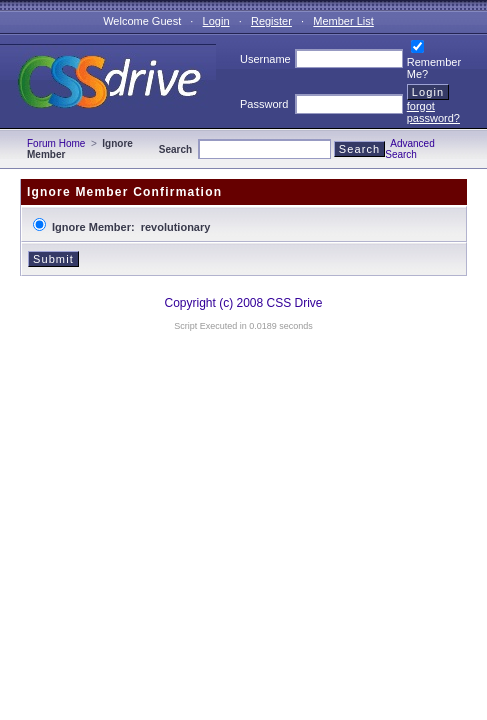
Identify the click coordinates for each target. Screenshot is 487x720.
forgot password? (433, 112)
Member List (343, 21)
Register (271, 21)
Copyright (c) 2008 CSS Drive (243, 303)
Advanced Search (410, 149)
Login (216, 21)
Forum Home (56, 143)
